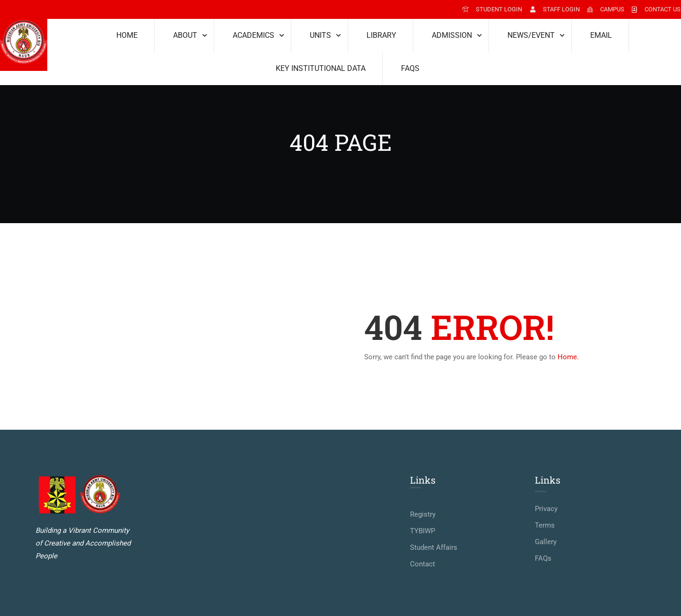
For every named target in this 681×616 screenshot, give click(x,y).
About (185, 35)
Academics (253, 35)
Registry (423, 514)
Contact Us (656, 9)
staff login (554, 9)
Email (601, 35)
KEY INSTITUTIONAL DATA (321, 68)
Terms (545, 525)
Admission (452, 35)
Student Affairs (434, 547)
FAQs (410, 68)
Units (320, 35)
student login (492, 9)
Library (381, 35)
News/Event (531, 35)
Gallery (546, 542)
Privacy (546, 509)
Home (127, 35)
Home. (568, 357)
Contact (423, 564)
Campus (605, 9)
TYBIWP (423, 531)
